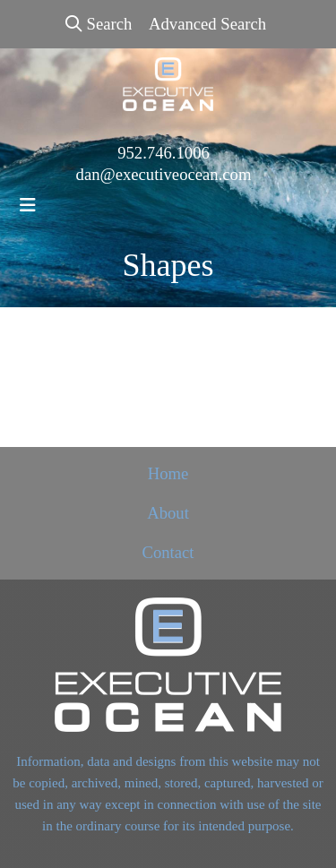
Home (168, 473)
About (168, 513)
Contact (168, 552)
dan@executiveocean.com (164, 174)
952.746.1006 (164, 153)
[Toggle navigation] (28, 205)
